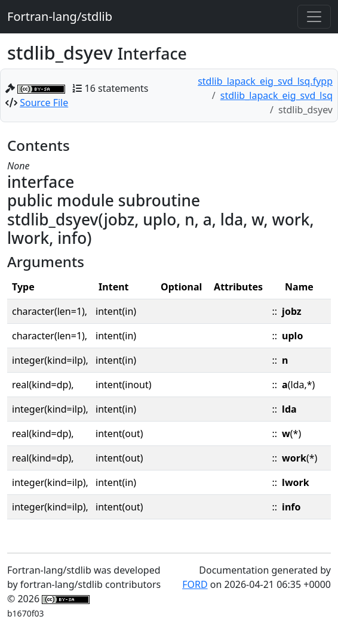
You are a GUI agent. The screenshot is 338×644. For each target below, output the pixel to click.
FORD (195, 584)
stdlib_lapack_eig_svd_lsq (276, 95)
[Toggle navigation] (314, 17)
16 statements (117, 88)
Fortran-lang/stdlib (60, 16)
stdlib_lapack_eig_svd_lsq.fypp (265, 81)
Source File (44, 103)
